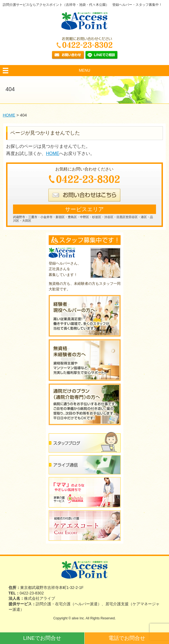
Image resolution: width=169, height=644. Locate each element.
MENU (84, 70)
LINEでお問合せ (42, 638)
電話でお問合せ (127, 638)
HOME (53, 153)
